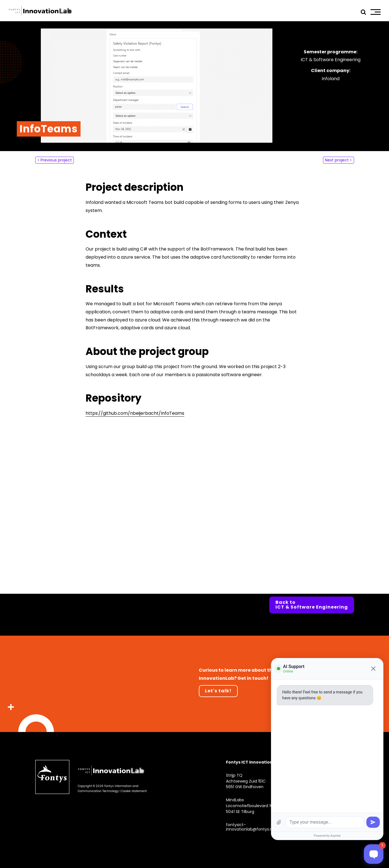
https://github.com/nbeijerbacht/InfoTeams (135, 413)
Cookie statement (134, 791)
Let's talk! (218, 691)
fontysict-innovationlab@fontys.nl (250, 827)
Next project (337, 160)
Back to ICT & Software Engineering (312, 605)
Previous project (56, 160)
